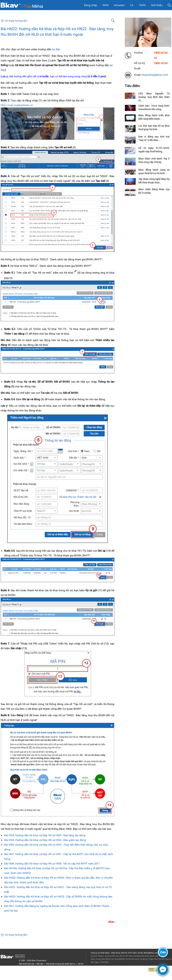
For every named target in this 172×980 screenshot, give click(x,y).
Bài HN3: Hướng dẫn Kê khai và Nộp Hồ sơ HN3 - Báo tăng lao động (45, 835)
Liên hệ (80, 964)
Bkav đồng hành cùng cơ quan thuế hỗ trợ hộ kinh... (154, 171)
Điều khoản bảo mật (26, 964)
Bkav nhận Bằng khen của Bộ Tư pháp (154, 191)
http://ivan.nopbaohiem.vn (17, 105)
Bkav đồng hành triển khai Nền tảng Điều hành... (154, 117)
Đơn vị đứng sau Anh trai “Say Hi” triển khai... (154, 138)
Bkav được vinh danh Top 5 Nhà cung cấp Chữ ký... (154, 160)
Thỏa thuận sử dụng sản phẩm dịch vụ (60, 964)
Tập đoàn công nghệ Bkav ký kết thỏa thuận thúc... (154, 181)
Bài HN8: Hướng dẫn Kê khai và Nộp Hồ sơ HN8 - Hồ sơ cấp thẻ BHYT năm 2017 (52, 863)
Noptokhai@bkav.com (155, 75)
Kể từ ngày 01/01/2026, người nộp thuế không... (154, 150)
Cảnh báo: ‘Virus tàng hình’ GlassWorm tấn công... (154, 107)
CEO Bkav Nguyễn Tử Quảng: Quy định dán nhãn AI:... (154, 97)
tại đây (56, 49)
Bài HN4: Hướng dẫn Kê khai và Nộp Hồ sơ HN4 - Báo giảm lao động (45, 840)
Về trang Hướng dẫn (16, 21)
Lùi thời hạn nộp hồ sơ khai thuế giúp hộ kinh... (154, 127)
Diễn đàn (40, 964)
